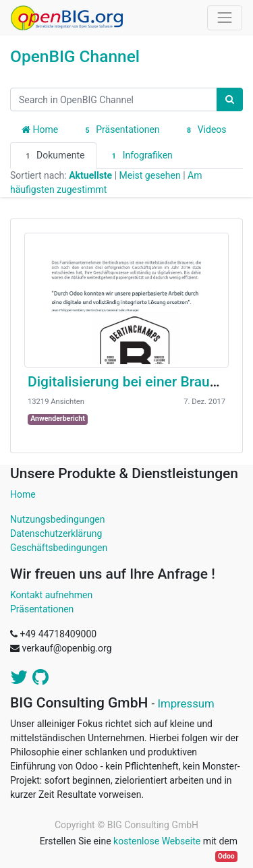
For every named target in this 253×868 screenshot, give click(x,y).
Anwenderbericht (58, 418)
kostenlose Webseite (157, 841)
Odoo (226, 856)
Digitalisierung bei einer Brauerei (131, 382)
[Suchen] (230, 99)
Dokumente (53, 156)
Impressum (186, 703)
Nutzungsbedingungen (57, 519)
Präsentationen (120, 130)
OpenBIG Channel (75, 56)
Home (40, 129)
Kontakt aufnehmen (51, 595)
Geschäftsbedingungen (59, 548)
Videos (205, 130)
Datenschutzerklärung (56, 533)
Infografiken (140, 156)
